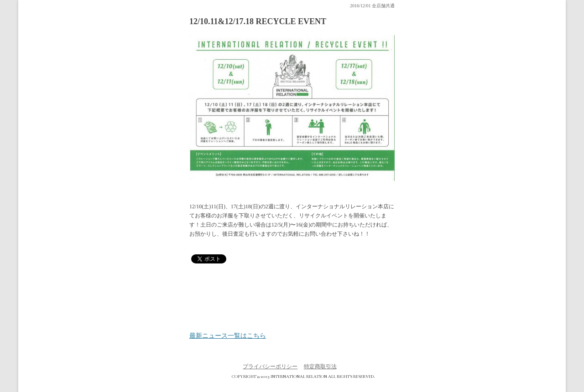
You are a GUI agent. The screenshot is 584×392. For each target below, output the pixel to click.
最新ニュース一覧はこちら (228, 336)
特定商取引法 (320, 366)
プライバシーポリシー (270, 366)
